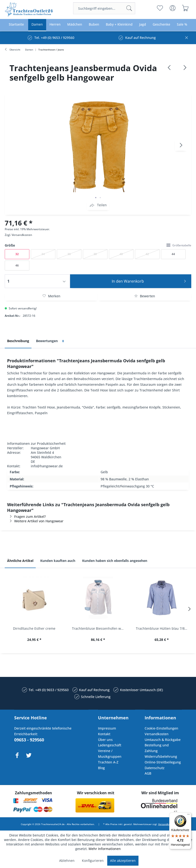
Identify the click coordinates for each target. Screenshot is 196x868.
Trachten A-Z (108, 762)
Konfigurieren (93, 861)
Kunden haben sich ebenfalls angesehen (115, 561)
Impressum (107, 728)
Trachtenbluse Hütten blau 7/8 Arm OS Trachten (163, 628)
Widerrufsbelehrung (161, 756)
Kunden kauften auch (58, 561)
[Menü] (188, 815)
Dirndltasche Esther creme (34, 628)
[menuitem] (104, 8)
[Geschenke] (161, 25)
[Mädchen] (75, 25)
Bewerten (145, 296)
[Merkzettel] (160, 8)
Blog (101, 768)
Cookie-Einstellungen (161, 728)
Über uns (105, 740)
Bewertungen (51, 341)
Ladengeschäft (110, 745)
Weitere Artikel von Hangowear (35, 521)
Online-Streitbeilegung (163, 762)
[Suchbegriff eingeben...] (104, 8)
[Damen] (37, 25)
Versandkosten (22, 235)
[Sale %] (182, 25)
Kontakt (104, 734)
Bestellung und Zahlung (157, 748)
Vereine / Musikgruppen (110, 754)
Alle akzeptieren (123, 861)
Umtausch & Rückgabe (163, 740)
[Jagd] (143, 25)
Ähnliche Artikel (20, 561)
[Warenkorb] (185, 8)
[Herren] (55, 25)
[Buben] (94, 25)
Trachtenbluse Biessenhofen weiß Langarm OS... (99, 628)
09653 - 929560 (29, 740)
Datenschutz (155, 768)
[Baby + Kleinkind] (119, 25)
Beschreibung (18, 341)
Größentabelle (179, 245)
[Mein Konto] (173, 8)
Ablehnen (67, 861)
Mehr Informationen (105, 849)
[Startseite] (16, 25)
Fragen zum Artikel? (26, 517)
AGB (148, 773)
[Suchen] (129, 8)
